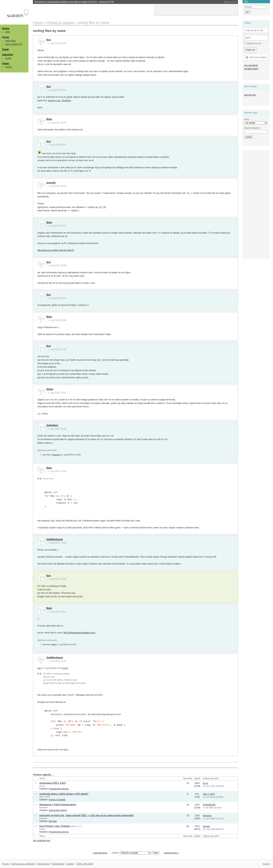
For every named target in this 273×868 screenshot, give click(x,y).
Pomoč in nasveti (57, 800)
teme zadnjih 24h (14, 44)
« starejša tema (100, 853)
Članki (5, 49)
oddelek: (131, 853)
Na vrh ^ (267, 864)
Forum (6, 37)
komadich (44, 807)
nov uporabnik (251, 65)
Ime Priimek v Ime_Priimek (54, 826)
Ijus (49, 40)
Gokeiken (52, 425)
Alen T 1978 (45, 797)
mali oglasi (10, 41)
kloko (50, 389)
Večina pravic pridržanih (23, 864)
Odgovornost (43, 864)
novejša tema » (171, 853)
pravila (9, 67)
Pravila (6, 864)
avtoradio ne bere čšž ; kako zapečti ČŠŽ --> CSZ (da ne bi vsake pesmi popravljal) (86, 815)
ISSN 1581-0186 (85, 864)
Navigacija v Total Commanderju (58, 805)
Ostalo (6, 64)
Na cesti (53, 821)
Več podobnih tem (42, 841)
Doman (207, 826)
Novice (6, 28)
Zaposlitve (8, 55)
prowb (42, 786)
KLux (205, 783)
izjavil (65, 668)
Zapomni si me (253, 43)
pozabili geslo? (251, 69)
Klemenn (43, 818)
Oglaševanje (58, 864)
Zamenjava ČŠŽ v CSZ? (53, 783)
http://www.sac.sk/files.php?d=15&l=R (56, 250)
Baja (49, 119)
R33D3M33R (209, 805)
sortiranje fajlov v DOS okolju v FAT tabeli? (64, 794)
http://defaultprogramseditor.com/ (79, 633)
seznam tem (250, 95)
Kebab (42, 829)
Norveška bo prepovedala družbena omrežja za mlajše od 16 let (74, 2)
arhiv (8, 32)
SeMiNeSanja (55, 539)
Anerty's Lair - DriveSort (59, 101)
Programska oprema (59, 789)
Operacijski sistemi (58, 810)
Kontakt (70, 864)
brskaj (8, 58)
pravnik (51, 183)
